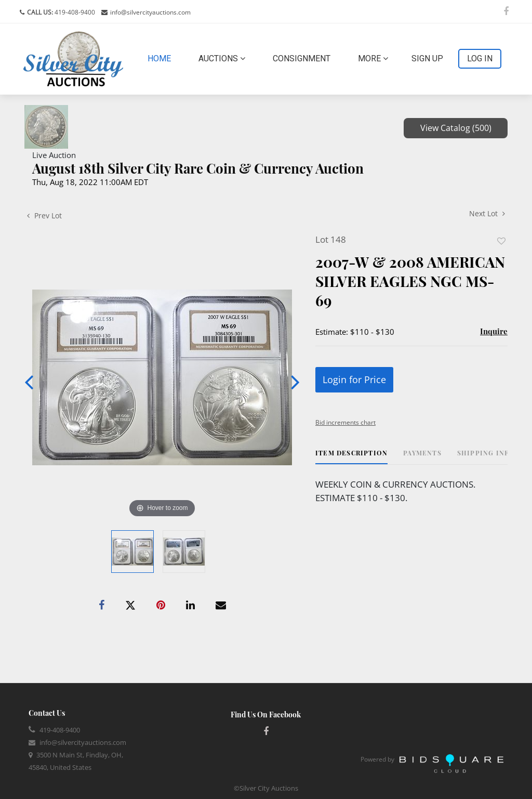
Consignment (302, 58)
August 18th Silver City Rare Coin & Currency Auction (198, 168)
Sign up (427, 58)
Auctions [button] (222, 58)
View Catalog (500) (456, 128)
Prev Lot (44, 215)
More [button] (373, 58)
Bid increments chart (345, 422)
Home (161, 58)
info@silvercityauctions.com (150, 12)
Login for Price (354, 379)
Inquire (494, 331)
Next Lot (487, 213)
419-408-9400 (74, 12)
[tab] (351, 457)
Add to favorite (501, 241)
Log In (480, 58)
